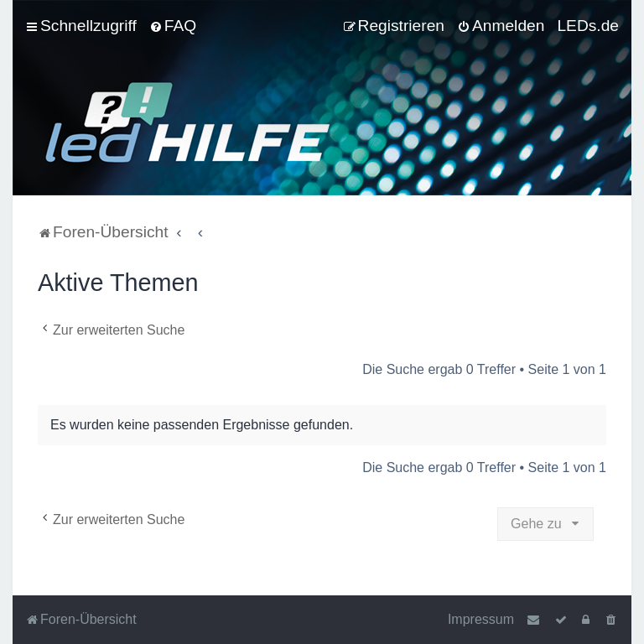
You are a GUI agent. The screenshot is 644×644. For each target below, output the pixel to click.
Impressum (481, 619)
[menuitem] (173, 26)
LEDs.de (588, 26)
